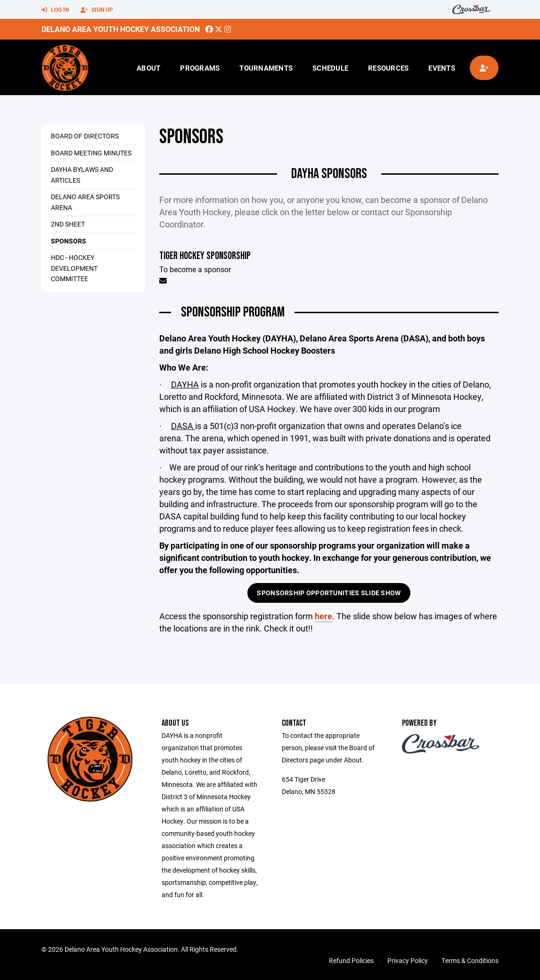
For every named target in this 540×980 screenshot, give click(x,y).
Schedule (330, 68)
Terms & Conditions (470, 960)
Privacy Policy (408, 960)
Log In (55, 10)
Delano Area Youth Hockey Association (121, 29)
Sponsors (69, 241)
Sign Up (97, 10)
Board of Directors (85, 136)
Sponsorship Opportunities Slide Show (329, 593)
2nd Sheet (68, 224)
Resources (388, 68)
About (148, 68)
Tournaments (266, 68)
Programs (200, 68)
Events (442, 68)
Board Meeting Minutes (91, 153)
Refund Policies (351, 960)
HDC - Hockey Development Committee (74, 268)
